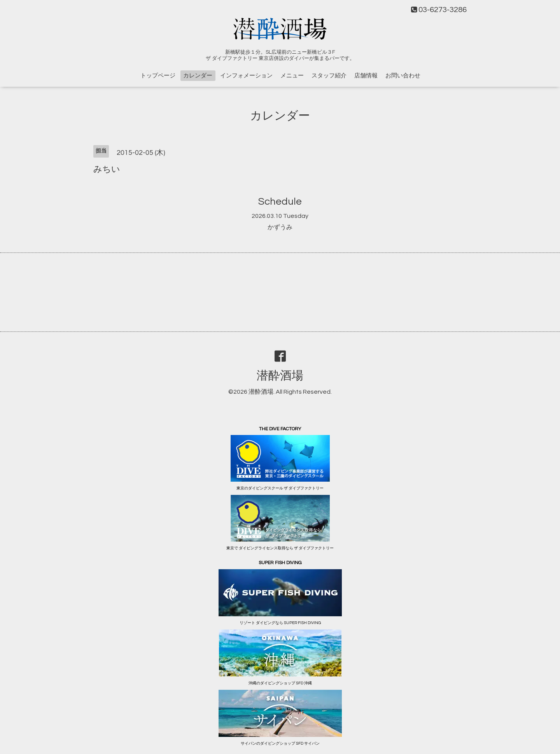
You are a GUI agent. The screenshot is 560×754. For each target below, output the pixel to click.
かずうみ (280, 227)
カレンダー (198, 76)
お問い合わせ (403, 76)
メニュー (292, 76)
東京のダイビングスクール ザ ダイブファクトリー (280, 488)
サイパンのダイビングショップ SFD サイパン (280, 743)
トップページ (158, 76)
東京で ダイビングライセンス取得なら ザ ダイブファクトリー (280, 548)
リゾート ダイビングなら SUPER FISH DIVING (280, 623)
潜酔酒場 (280, 376)
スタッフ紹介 (329, 76)
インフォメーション (246, 76)
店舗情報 (366, 76)
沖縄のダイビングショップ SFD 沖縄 (280, 683)
